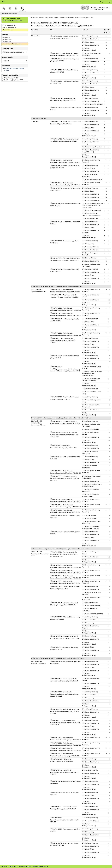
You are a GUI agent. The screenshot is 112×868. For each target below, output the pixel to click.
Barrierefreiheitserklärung (40, 866)
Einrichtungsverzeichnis (9, 28)
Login (110, 2)
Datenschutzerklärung (25, 866)
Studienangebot (7, 40)
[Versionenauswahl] (15, 52)
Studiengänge (7, 42)
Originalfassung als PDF (11, 78)
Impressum (4, 866)
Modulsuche (6, 38)
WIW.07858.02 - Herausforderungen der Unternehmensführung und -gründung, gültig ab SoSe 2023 (65, 479)
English (102, 2)
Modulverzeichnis (8, 30)
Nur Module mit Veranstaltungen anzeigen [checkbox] (14, 70)
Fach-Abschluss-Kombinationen (12, 44)
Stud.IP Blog (13, 866)
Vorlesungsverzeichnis (9, 26)
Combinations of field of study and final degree (44, 18)
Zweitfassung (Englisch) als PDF (13, 80)
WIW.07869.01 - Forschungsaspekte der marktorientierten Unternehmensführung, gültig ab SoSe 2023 (65, 435)
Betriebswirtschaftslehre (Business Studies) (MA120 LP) (76, 18)
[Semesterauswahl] (15, 61)
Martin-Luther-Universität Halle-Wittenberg (95, 8)
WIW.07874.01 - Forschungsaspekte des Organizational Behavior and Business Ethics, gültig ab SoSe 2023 (64, 554)
